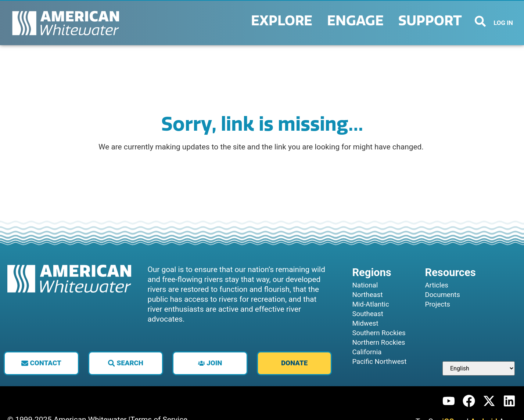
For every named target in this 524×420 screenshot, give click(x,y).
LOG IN (503, 23)
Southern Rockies (379, 333)
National (365, 285)
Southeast (367, 314)
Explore (283, 21)
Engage (357, 21)
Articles (437, 285)
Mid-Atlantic (370, 304)
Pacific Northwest (379, 362)
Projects (437, 304)
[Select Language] (479, 368)
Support (432, 21)
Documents (442, 295)
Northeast (367, 295)
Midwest (365, 323)
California (367, 352)
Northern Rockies (378, 343)
